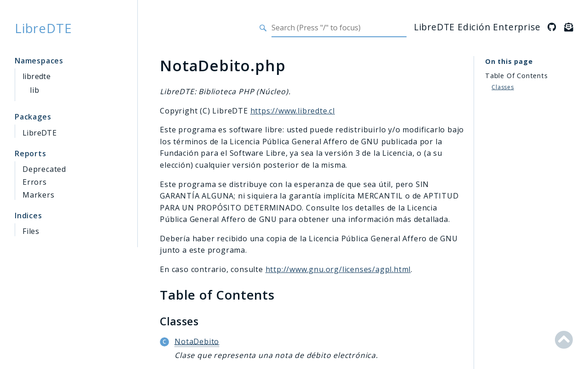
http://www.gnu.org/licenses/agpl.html (338, 269)
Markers (39, 195)
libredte (37, 76)
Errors (35, 182)
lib (34, 90)
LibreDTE (43, 28)
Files (31, 231)
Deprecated (44, 169)
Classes (503, 87)
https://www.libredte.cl (293, 111)
